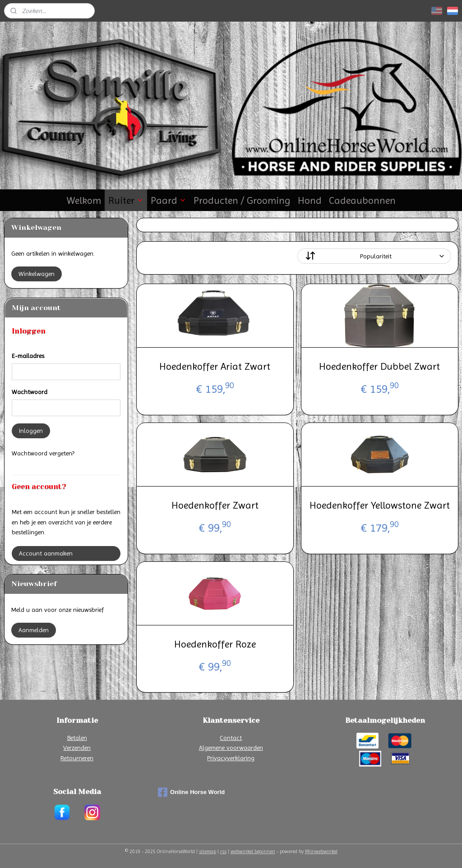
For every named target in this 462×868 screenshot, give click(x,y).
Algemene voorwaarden (231, 748)
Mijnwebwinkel (321, 852)
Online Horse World (191, 792)
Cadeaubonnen (362, 200)
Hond (310, 200)
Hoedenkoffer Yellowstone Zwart (379, 505)
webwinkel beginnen (253, 852)
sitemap (208, 852)
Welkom (84, 200)
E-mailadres (28, 356)
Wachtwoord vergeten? (43, 453)
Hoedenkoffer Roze (215, 644)
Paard (169, 200)
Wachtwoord (30, 392)
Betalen (77, 738)
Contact (231, 738)
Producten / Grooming (242, 200)
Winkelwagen (37, 274)
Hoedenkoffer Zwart (215, 505)
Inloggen (31, 431)
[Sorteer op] (374, 256)
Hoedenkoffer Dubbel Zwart (379, 366)
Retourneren (77, 758)
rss (223, 852)
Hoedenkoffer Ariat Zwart (215, 366)
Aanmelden (34, 630)
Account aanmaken (46, 553)
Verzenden (77, 748)
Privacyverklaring (231, 758)
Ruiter (126, 200)
